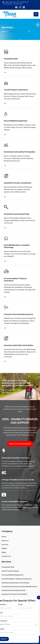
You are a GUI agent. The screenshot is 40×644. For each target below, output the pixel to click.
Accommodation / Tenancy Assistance (15, 280)
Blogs (4, 552)
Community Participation (11, 598)
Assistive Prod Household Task (17, 214)
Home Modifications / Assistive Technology (17, 246)
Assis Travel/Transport (10, 571)
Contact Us (6, 556)
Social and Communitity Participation (20, 152)
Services (5, 544)
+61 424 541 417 (10, 617)
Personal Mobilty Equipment (16, 121)
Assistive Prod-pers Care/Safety (17, 183)
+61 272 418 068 (10, 612)
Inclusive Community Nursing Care (18, 314)
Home (4, 32)
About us (5, 541)
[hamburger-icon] (36, 14)
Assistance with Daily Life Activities (19, 345)
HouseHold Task (8, 567)
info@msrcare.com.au (12, 608)
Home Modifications (29, 587)
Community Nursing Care (12, 587)
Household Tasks (11, 59)
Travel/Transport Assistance (16, 90)
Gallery (4, 548)
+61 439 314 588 (10, 621)
